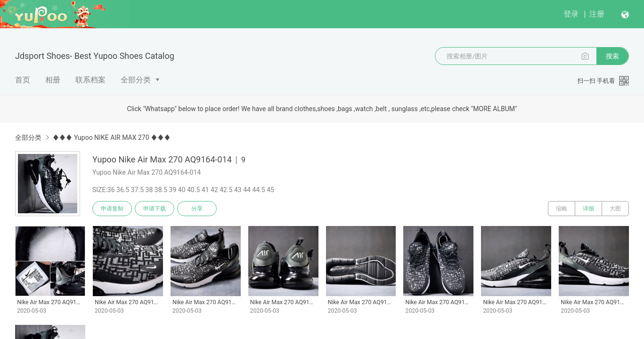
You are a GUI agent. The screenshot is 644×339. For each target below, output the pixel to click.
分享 (197, 209)
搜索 (612, 56)
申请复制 (112, 209)
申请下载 (155, 209)
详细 (588, 209)
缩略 (562, 209)
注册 (597, 14)
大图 (615, 209)
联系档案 (90, 80)
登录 (571, 14)
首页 (23, 80)
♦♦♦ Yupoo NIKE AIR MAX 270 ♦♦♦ (111, 137)
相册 (53, 80)
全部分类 (136, 80)
